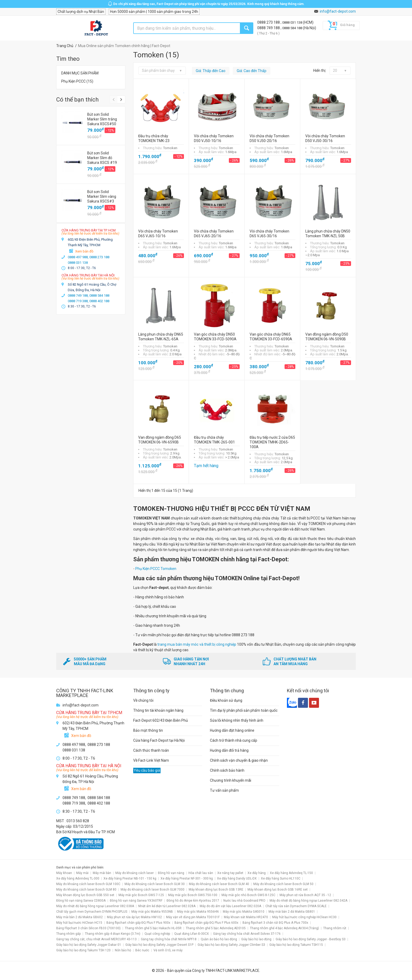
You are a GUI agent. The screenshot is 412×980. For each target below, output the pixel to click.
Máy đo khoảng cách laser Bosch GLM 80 (86, 890)
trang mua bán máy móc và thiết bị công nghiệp (197, 644)
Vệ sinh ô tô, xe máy (168, 950)
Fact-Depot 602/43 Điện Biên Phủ (161, 720)
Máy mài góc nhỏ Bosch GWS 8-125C (248, 895)
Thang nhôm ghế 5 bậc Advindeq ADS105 (216, 928)
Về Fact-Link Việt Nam (151, 760)
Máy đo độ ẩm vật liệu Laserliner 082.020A (230, 906)
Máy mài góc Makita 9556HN (198, 912)
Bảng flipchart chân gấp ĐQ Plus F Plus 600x (206, 923)
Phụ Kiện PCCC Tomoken (156, 569)
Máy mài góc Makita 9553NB (152, 912)
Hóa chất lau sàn (201, 873)
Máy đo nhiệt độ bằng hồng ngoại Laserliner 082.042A (308, 901)
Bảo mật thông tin (148, 730)
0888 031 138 (293, 22)
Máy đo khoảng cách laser (135, 873)
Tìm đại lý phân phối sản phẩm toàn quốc (244, 710)
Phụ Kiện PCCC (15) (77, 81)
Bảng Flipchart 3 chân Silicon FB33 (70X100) (88, 928)
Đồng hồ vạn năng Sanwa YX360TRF (136, 901)
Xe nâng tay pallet (230, 873)
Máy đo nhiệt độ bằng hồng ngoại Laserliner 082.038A (95, 906)
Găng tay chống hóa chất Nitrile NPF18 (169, 939)
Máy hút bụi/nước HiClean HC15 (79, 923)
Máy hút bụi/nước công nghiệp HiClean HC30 (304, 917)
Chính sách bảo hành (227, 770)
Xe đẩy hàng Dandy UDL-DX (237, 878)
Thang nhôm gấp (68, 934)
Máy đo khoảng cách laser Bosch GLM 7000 (153, 890)
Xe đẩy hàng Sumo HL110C (281, 878)
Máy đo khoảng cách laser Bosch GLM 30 (155, 884)
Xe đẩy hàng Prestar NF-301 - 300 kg (187, 878)
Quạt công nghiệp (157, 934)
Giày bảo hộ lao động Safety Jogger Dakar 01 (89, 945)
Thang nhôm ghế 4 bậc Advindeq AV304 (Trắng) (284, 928)
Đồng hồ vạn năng (171, 873)
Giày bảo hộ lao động (256, 939)
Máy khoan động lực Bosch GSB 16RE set (278, 890)
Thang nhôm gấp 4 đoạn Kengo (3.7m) (113, 934)
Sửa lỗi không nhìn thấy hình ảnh (237, 720)
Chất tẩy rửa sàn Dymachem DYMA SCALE (296, 906)
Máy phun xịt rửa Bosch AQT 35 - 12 (305, 895)
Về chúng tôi (143, 700)
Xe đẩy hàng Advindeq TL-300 (78, 878)
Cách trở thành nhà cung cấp (234, 740)
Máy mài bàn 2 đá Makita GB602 (79, 917)
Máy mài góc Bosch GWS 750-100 (193, 895)
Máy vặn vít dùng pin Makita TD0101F (193, 917)
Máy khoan (64, 873)
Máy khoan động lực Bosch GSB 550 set (85, 895)
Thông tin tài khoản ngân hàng (158, 710)
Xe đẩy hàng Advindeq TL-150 (291, 873)
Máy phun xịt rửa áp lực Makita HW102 (134, 917)
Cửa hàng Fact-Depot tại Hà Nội (159, 740)
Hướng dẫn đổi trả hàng (229, 750)
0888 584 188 (293, 28)
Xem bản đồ (84, 251)
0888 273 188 (269, 22)
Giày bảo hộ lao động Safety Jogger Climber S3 (231, 945)
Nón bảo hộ (123, 950)
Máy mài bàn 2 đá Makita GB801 (292, 912)
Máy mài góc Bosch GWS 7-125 (141, 895)
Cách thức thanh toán (151, 750)
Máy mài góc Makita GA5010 (244, 912)
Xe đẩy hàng (257, 873)
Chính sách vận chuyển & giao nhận (239, 760)
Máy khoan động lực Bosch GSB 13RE (216, 890)
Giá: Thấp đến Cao (211, 71)
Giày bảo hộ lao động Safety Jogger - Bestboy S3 (311, 939)
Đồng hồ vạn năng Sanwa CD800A (81, 901)
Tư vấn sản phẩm (224, 790)
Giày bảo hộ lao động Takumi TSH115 (296, 945)
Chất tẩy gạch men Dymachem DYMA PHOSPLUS (92, 912)
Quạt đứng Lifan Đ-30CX (192, 934)
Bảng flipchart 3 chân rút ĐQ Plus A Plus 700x (275, 923)
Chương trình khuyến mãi (231, 780)
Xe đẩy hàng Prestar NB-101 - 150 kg (130, 878)
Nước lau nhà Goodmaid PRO (244, 901)
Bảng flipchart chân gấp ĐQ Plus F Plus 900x (138, 923)
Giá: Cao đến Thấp (252, 71)
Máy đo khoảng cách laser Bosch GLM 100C (88, 884)
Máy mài (82, 873)
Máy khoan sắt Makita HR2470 (246, 917)
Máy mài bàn (102, 873)
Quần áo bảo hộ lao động (219, 939)
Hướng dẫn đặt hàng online (232, 730)
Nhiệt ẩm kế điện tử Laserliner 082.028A (167, 906)
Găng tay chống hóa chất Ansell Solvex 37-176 (247, 934)
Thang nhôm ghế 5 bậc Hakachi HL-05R (153, 928)
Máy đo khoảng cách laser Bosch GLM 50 (283, 884)
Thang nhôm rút (335, 928)
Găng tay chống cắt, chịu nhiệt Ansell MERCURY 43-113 (96, 939)
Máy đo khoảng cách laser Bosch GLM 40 (219, 884)
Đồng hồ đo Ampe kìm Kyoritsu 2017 (193, 901)
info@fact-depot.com (338, 11)
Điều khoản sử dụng (226, 700)
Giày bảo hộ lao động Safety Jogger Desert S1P (159, 945)
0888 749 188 (269, 28)
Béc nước (142, 950)
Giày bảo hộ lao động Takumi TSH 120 (83, 950)
